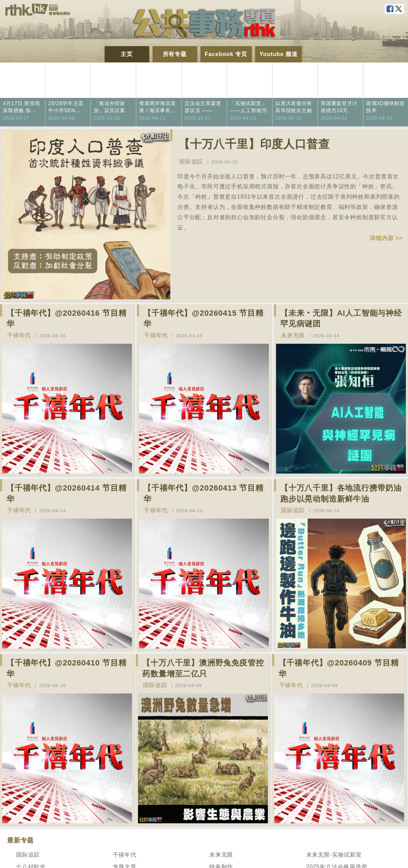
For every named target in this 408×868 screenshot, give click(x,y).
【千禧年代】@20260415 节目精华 (203, 319)
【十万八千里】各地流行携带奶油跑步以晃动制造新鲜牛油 (341, 493)
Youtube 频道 (278, 54)
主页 (127, 54)
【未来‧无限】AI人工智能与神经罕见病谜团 (341, 319)
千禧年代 (19, 335)
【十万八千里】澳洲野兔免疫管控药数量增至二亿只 (203, 668)
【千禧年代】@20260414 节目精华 (67, 493)
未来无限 (293, 335)
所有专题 (175, 54)
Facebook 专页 (226, 54)
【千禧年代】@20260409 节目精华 (339, 668)
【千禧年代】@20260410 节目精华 (67, 668)
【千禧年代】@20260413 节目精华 (203, 493)
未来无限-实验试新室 (334, 855)
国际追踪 (191, 162)
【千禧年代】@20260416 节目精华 (67, 319)
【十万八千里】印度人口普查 (254, 144)
